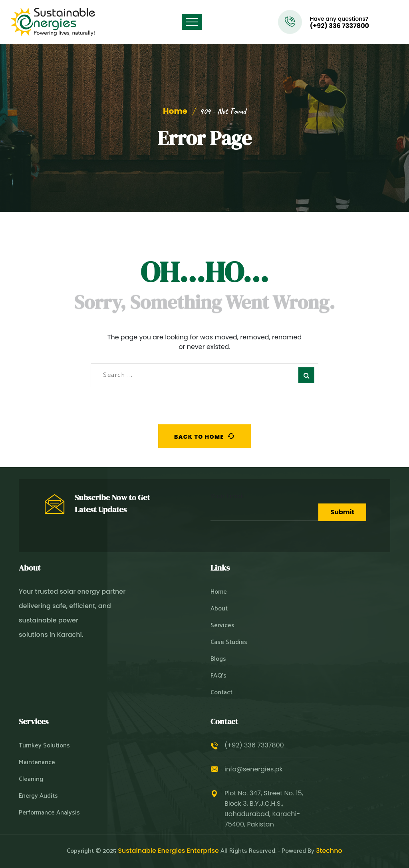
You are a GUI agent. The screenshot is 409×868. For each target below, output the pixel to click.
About (219, 609)
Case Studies (229, 642)
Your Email (264, 506)
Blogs (218, 659)
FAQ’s (218, 676)
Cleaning (31, 779)
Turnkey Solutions (44, 746)
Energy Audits (38, 796)
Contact (221, 693)
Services (222, 626)
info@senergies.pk (254, 769)
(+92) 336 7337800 (340, 26)
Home (175, 111)
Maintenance (37, 763)
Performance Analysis (49, 813)
